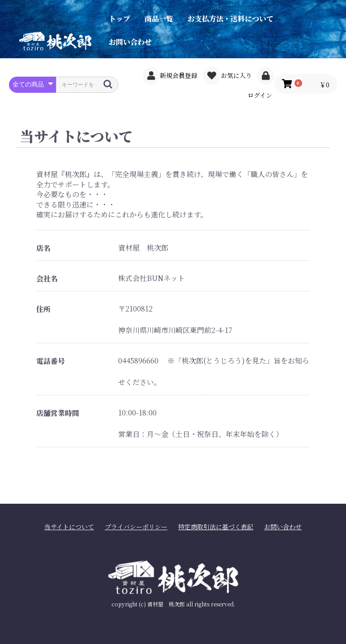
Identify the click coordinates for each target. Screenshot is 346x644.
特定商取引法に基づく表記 (216, 527)
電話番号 (51, 361)
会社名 (47, 279)
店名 (43, 248)
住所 (43, 309)
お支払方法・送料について (231, 19)
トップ (120, 19)
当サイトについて (69, 527)
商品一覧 (159, 19)
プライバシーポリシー (136, 527)
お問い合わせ (130, 42)
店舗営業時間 (58, 413)
